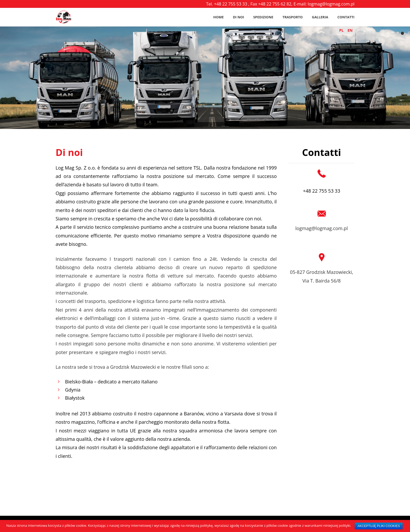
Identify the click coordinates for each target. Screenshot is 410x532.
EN (350, 30)
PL (341, 30)
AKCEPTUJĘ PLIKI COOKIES (379, 526)
